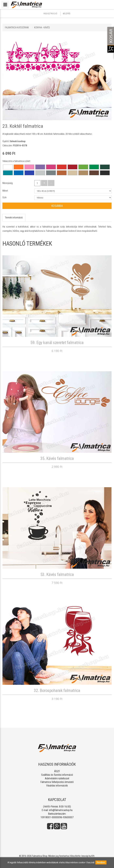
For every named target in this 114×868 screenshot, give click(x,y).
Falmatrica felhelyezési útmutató (57, 782)
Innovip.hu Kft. (88, 856)
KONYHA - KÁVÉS (42, 28)
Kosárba (57, 206)
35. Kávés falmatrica (57, 458)
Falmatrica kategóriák (17, 28)
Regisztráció (50, 14)
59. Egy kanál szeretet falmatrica (57, 343)
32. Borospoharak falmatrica (57, 690)
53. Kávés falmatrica (57, 574)
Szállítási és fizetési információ (57, 775)
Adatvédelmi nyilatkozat (57, 778)
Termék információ (14, 218)
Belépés (67, 14)
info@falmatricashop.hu (61, 810)
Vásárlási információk (57, 786)
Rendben (101, 862)
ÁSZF (57, 771)
